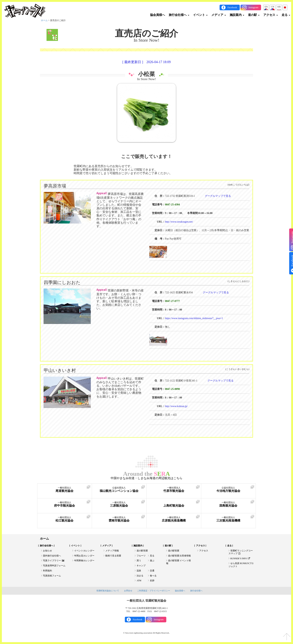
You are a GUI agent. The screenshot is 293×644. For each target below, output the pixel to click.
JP (285, 7)
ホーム (44, 20)
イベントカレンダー (84, 551)
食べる (153, 577)
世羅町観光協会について (108, 592)
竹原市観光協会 (174, 489)
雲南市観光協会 (119, 519)
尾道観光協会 (65, 489)
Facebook (232, 7)
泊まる (140, 577)
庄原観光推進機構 (174, 519)
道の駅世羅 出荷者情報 (179, 556)
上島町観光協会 (174, 504)
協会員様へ (158, 15)
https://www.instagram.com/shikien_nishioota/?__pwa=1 (195, 318)
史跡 (152, 582)
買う (139, 561)
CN (273, 7)
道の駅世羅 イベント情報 (179, 563)
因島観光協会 (229, 504)
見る (152, 556)
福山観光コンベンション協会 (119, 489)
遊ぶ (152, 561)
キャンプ (141, 566)
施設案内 (237, 15)
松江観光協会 (65, 519)
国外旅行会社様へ (52, 556)
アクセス (271, 15)
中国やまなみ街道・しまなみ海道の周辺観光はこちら (146, 478)
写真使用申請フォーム (54, 566)
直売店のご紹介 (146, 33)
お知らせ (47, 551)
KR (279, 7)
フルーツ (141, 556)
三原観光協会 (119, 504)
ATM (139, 582)
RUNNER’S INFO (240, 559)
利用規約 (47, 571)
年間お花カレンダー (84, 556)
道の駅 (254, 15)
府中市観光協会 (65, 504)
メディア (219, 15)
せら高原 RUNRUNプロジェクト (241, 566)
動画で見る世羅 (113, 556)
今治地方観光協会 (229, 489)
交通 (152, 571)
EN (266, 7)
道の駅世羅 (142, 551)
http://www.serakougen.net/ (179, 222)
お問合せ (128, 592)
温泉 (139, 571)
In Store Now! (147, 79)
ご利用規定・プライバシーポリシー (154, 592)
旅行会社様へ (179, 15)
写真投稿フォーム (52, 577)
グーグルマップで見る (218, 196)
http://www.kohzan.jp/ (177, 406)
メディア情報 (112, 551)
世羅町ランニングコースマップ (241, 552)
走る (286, 15)
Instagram (253, 7)
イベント (200, 15)
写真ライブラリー (54, 561)
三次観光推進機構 (229, 519)
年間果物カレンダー (84, 561)
